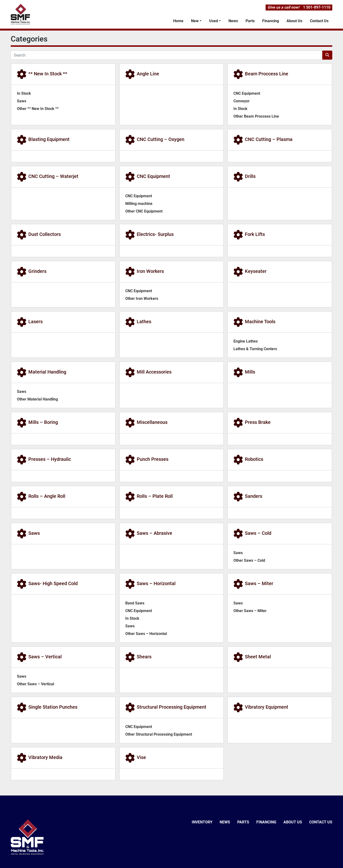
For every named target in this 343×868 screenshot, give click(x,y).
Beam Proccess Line (267, 74)
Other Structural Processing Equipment (159, 734)
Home (178, 21)
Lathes (144, 322)
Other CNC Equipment (144, 211)
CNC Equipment (247, 93)
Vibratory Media (45, 757)
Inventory (202, 822)
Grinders (37, 271)
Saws (22, 101)
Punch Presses (153, 459)
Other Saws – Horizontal (146, 634)
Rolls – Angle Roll (47, 496)
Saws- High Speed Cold (53, 583)
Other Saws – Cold (249, 560)
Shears (144, 657)
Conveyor (242, 101)
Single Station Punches (53, 707)
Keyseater (256, 271)
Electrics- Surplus (155, 234)
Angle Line (148, 74)
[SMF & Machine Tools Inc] (27, 837)
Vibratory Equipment (267, 707)
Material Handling (47, 372)
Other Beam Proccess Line (256, 116)
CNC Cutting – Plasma (269, 139)
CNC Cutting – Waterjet (53, 176)
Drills (250, 176)
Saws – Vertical (45, 657)
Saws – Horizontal (156, 583)
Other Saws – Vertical (35, 684)
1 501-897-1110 (317, 7)
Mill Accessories (154, 372)
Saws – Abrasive (154, 533)
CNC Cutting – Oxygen (161, 139)
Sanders (254, 496)
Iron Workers (150, 271)
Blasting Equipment (49, 139)
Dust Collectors (45, 234)
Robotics (254, 459)
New (195, 21)
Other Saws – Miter (250, 611)
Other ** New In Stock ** (38, 109)
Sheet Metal (258, 657)
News (233, 21)
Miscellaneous (152, 422)
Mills (250, 372)
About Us (294, 21)
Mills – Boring (43, 422)
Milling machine (139, 204)
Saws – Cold (258, 533)
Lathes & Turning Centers (255, 349)
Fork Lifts (255, 234)
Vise (141, 757)
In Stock (24, 93)
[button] (196, 21)
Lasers (35, 322)
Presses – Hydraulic (50, 459)
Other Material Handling (37, 399)
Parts (250, 21)
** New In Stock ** (48, 74)
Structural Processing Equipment (171, 707)
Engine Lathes (246, 341)
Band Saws (135, 603)
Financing (271, 21)
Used (214, 21)
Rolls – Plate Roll (155, 496)
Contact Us (319, 21)
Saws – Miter (259, 583)
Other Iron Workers (142, 299)
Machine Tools (260, 322)
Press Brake (258, 422)
